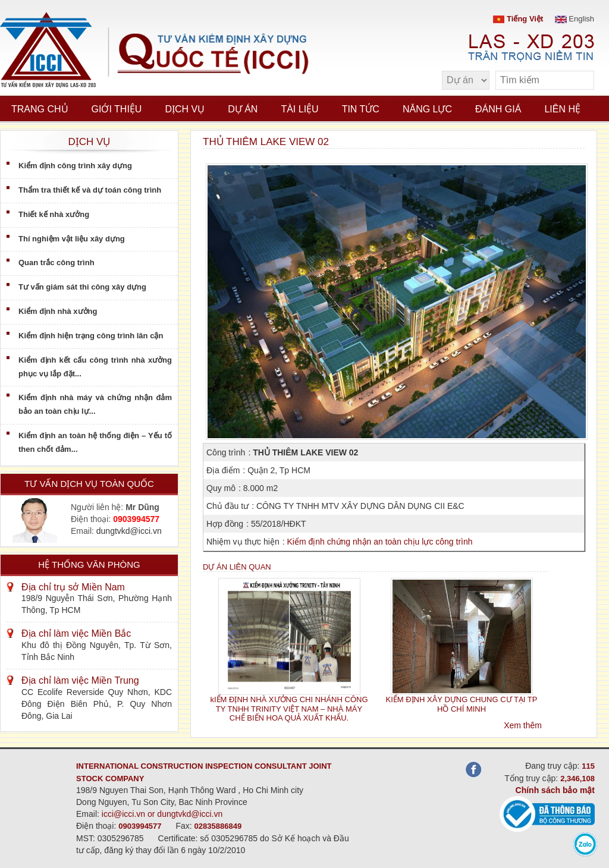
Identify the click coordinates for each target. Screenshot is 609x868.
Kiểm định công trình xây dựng (75, 166)
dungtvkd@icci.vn (129, 531)
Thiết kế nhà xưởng (54, 214)
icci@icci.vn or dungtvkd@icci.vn (162, 814)
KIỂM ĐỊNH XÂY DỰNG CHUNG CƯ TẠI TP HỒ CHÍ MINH (462, 704)
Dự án (243, 109)
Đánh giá (498, 109)
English (575, 19)
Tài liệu (299, 109)
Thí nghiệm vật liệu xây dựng (72, 239)
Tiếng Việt (518, 19)
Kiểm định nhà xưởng (58, 311)
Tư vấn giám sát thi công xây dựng (82, 287)
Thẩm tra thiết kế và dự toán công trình (90, 190)
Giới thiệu (117, 109)
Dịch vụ (185, 109)
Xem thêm (523, 725)
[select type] (466, 80)
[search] (579, 81)
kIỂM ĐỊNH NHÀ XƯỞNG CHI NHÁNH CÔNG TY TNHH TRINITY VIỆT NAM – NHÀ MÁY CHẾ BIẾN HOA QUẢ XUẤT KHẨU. (289, 709)
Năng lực (427, 109)
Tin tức (361, 109)
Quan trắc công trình (56, 262)
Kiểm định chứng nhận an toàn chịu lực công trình (379, 542)
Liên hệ (562, 109)
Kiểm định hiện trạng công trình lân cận (91, 336)
